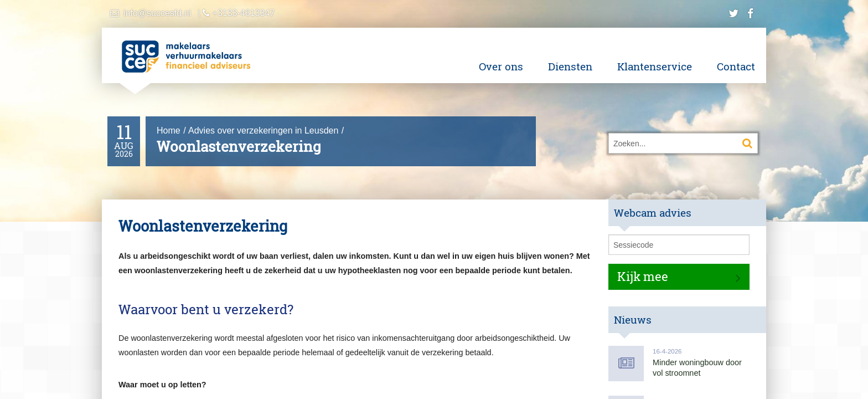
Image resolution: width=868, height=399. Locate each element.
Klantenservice (655, 66)
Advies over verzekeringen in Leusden (263, 131)
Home (169, 131)
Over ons (501, 66)
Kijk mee (643, 276)
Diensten (570, 66)
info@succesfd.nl (157, 13)
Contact (736, 66)
